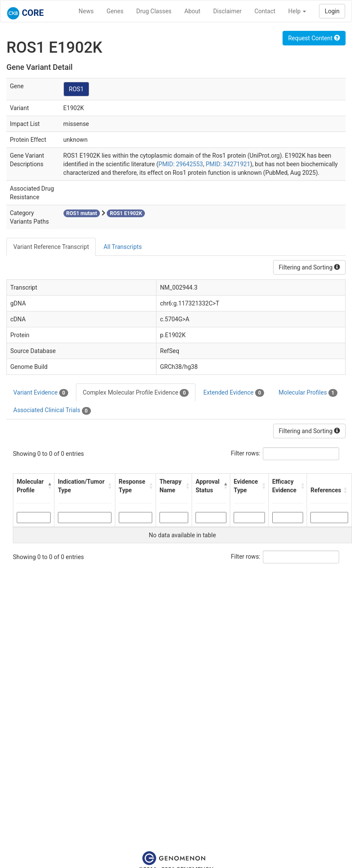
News (86, 11)
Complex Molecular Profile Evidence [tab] (136, 393)
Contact (265, 11)
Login (332, 11)
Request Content (314, 38)
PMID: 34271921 (228, 164)
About (192, 11)
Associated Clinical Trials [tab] (52, 410)
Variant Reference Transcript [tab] (51, 247)
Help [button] (297, 11)
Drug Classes (154, 11)
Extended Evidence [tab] (233, 393)
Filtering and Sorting (309, 267)
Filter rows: (246, 453)
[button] (49, 486)
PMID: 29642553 (181, 164)
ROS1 (76, 89)
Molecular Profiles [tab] (308, 393)
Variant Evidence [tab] (41, 393)
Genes (115, 11)
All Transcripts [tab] (122, 247)
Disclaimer (227, 11)
